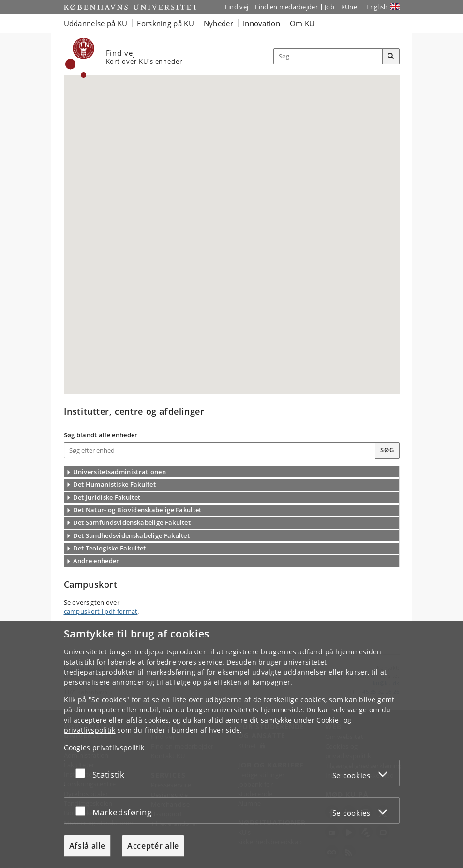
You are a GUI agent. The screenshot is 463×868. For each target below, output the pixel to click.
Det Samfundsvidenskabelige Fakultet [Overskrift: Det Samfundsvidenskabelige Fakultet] (132, 522)
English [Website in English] (377, 7)
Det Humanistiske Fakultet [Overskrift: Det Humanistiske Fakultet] (115, 484)
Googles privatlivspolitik (104, 747)
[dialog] (231, 744)
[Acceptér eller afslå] (83, 773)
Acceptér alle (153, 846)
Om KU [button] (302, 23)
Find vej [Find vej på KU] (237, 7)
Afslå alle (87, 846)
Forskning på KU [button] (165, 23)
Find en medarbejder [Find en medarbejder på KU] (286, 7)
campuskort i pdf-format (101, 611)
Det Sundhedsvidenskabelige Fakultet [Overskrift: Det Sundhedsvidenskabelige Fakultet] (132, 535)
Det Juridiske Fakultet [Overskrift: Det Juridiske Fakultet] (107, 497)
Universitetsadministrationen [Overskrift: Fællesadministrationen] (119, 472)
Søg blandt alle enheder (101, 435)
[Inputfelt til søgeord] (328, 56)
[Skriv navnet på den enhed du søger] (220, 450)
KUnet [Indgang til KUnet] (351, 7)
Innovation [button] (261, 23)
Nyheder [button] (218, 23)
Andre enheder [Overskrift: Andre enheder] (96, 561)
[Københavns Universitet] (80, 58)
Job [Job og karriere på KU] (329, 7)
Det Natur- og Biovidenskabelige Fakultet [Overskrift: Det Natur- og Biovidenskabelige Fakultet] (137, 510)
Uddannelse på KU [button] (96, 23)
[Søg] (391, 57)
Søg (387, 450)
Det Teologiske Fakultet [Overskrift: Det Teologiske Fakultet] (110, 548)
